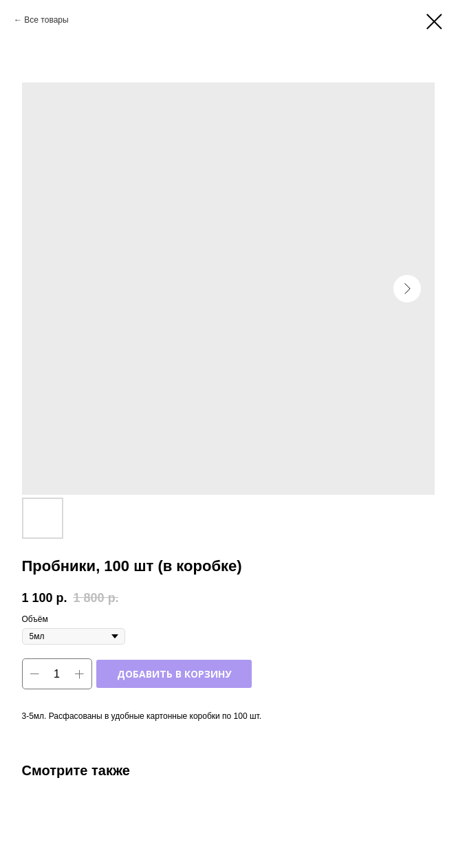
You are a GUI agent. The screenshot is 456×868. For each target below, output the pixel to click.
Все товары (46, 20)
